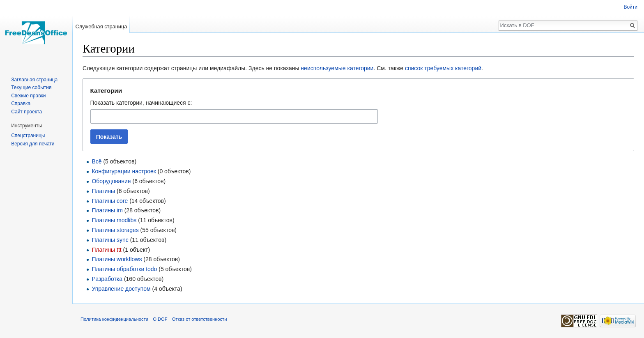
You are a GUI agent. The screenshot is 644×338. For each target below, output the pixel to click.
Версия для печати (33, 144)
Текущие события (31, 87)
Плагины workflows (117, 259)
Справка (21, 103)
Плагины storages (115, 230)
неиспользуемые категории (337, 68)
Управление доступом (121, 289)
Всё (97, 161)
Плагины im (107, 210)
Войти (630, 7)
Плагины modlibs (114, 220)
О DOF (160, 319)
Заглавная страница (34, 80)
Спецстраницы (28, 136)
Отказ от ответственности (200, 319)
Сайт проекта (26, 112)
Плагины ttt (106, 250)
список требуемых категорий (443, 68)
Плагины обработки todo (124, 269)
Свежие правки (28, 96)
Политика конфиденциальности (114, 319)
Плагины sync (110, 240)
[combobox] (234, 116)
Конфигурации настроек (124, 171)
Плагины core (110, 201)
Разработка (107, 279)
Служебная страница (101, 26)
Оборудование (111, 181)
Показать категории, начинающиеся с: (141, 103)
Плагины (103, 191)
